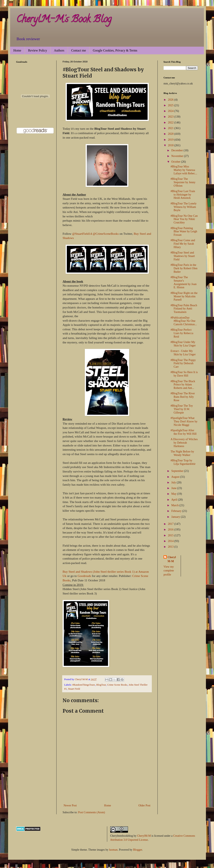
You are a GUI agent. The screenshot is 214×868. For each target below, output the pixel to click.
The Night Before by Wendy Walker (182, 453)
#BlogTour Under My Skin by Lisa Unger (183, 344)
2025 (171, 105)
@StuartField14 (82, 234)
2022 (171, 123)
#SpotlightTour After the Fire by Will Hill (184, 432)
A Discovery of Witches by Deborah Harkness (184, 443)
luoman (113, 850)
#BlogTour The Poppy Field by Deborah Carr (183, 364)
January (176, 517)
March (175, 505)
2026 (171, 100)
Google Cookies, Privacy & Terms (115, 50)
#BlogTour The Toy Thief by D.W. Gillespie (182, 409)
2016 (171, 530)
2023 (171, 117)
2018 (171, 145)
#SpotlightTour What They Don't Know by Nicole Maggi (184, 421)
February (177, 511)
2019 (171, 140)
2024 (171, 111)
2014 (171, 541)
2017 (171, 524)
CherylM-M (144, 836)
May (174, 494)
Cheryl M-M (172, 559)
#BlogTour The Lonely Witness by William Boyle (184, 207)
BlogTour (101, 685)
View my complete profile (169, 571)
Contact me (78, 50)
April (175, 500)
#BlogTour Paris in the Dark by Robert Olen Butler (184, 268)
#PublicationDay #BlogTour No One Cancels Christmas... (184, 321)
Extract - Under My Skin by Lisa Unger (183, 353)
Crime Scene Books (117, 685)
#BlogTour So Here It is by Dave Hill (184, 374)
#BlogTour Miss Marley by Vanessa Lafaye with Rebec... (184, 170)
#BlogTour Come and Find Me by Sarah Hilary (183, 244)
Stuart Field (74, 689)
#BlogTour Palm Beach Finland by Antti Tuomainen (184, 309)
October (176, 162)
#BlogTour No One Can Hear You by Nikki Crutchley (184, 219)
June (174, 488)
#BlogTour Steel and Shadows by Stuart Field (183, 256)
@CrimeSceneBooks (106, 234)
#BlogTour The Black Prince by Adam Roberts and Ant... (183, 385)
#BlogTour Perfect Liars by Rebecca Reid (182, 333)
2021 (171, 128)
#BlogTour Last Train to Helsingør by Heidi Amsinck (183, 195)
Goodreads (84, 576)
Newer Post (70, 805)
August (176, 477)
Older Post (145, 805)
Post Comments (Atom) (92, 812)
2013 (171, 547)
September (178, 471)
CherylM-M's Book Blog (64, 20)
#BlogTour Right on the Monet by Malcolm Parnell (184, 296)
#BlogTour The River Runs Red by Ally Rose (183, 397)
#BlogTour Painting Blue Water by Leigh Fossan (184, 232)
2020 (171, 134)
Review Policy (38, 50)
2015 (171, 535)
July (174, 482)
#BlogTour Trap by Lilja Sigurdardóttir (183, 462)
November (178, 156)
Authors (59, 50)
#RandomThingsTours (84, 685)
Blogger (137, 850)
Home (17, 50)
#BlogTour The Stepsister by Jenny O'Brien (183, 182)
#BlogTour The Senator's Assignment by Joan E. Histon (184, 282)
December (177, 150)
